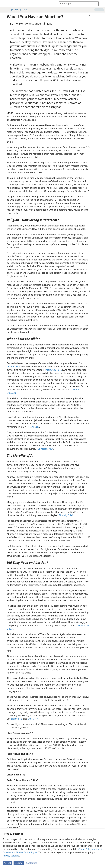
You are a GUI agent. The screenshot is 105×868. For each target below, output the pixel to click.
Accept (7, 863)
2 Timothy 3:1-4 (65, 515)
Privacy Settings (11, 856)
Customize (32, 863)
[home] (4, 4)
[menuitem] (4, 4)
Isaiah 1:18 (17, 719)
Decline (19, 863)
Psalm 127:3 (14, 367)
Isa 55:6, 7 (33, 719)
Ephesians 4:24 (46, 449)
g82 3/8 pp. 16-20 (18, 10)
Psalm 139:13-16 (54, 370)
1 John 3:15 (34, 427)
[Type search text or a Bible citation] (77, 3)
